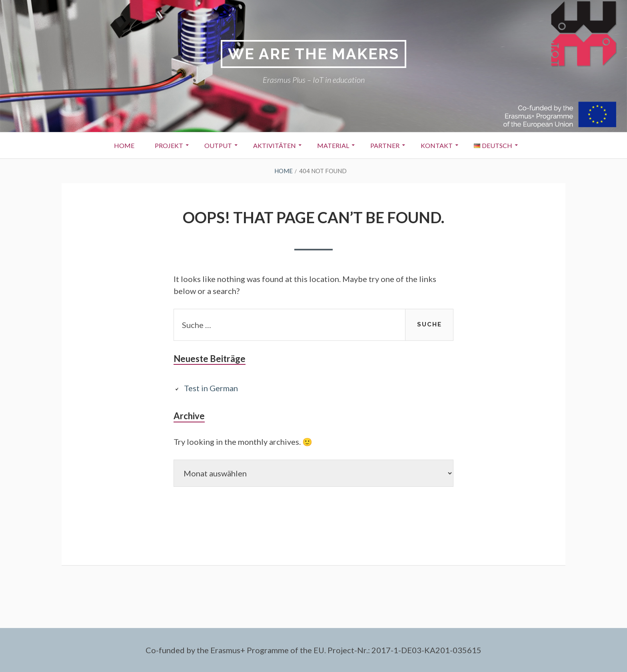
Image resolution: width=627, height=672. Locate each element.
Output (218, 145)
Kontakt (437, 145)
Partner (385, 145)
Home (124, 145)
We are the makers (313, 54)
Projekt (169, 145)
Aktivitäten (275, 145)
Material (333, 145)
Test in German (211, 388)
